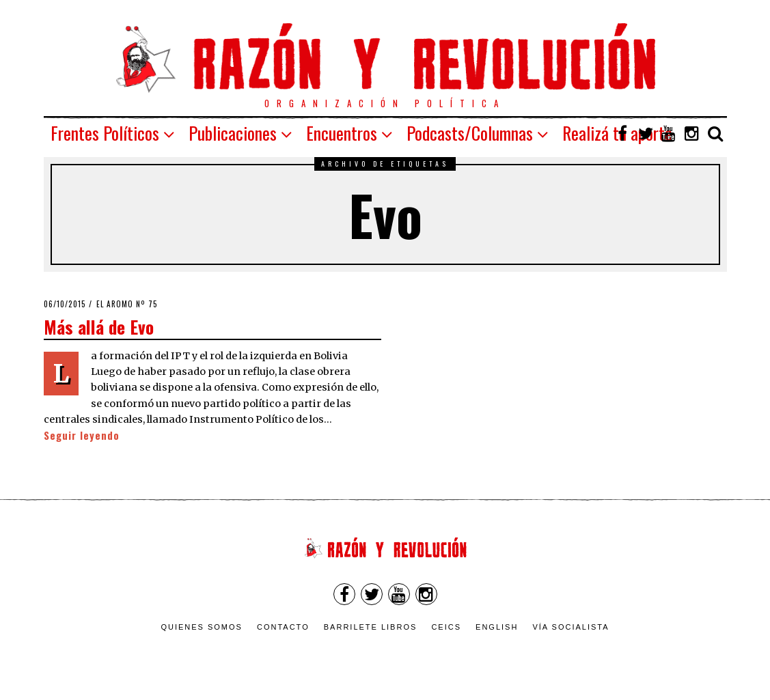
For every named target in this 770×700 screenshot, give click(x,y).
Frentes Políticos (105, 133)
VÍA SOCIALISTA (570, 627)
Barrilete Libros (371, 627)
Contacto (283, 627)
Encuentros (342, 133)
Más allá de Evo (99, 326)
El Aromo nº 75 (127, 304)
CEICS (446, 627)
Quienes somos (202, 627)
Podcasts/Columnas (470, 133)
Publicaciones (233, 133)
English (497, 627)
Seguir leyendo (82, 435)
